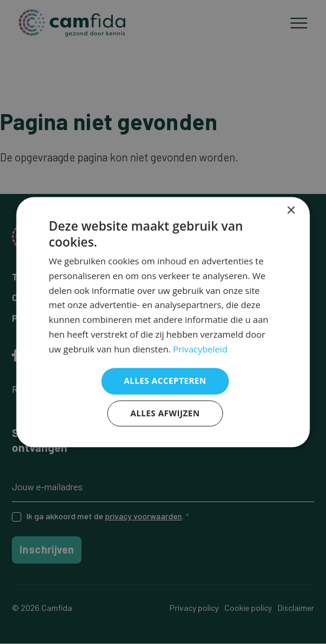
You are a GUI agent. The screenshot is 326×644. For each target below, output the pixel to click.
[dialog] (163, 322)
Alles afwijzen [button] (165, 413)
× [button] (290, 211)
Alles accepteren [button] (165, 381)
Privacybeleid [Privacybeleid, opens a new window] (200, 349)
